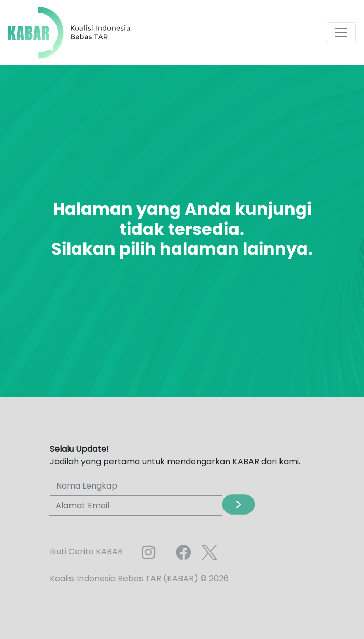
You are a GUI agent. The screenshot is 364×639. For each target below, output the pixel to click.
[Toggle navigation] (341, 33)
